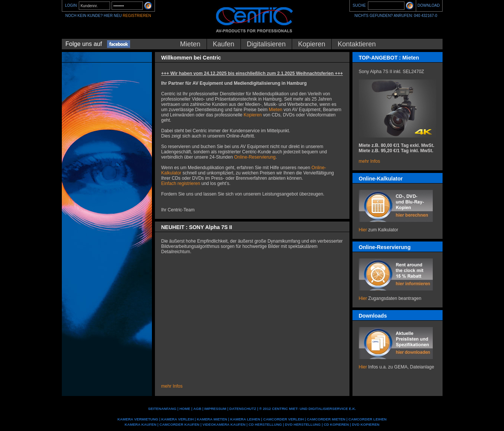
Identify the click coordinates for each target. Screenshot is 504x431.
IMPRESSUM (215, 409)
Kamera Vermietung (138, 419)
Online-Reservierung (255, 157)
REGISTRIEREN (137, 16)
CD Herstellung (265, 424)
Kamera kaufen (141, 424)
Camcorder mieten (326, 419)
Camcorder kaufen (179, 424)
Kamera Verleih (178, 419)
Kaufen (224, 44)
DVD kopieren (365, 424)
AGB (197, 409)
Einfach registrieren (181, 183)
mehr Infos (370, 161)
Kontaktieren (357, 44)
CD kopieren (336, 424)
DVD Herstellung (303, 424)
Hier (363, 230)
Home (185, 409)
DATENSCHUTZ (243, 409)
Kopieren (312, 44)
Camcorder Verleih (283, 419)
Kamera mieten (212, 419)
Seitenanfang (162, 409)
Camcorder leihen (367, 419)
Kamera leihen (245, 419)
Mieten (190, 44)
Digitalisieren (266, 44)
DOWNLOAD (429, 5)
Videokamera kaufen (224, 424)
